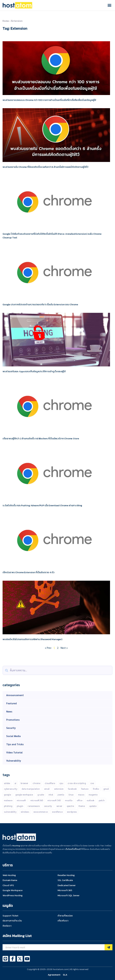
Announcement (15, 695)
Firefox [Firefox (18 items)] (96, 789)
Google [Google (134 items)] (7, 795)
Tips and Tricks (15, 744)
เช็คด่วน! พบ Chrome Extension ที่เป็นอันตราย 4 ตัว (28, 572)
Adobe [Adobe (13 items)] (7, 783)
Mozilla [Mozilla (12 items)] (69, 800)
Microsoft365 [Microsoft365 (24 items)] (37, 800)
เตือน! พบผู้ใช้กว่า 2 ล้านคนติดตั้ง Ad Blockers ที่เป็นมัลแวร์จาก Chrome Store (41, 438)
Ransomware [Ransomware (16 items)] (34, 806)
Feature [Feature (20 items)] (85, 789)
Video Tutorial (14, 752)
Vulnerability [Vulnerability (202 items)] (10, 812)
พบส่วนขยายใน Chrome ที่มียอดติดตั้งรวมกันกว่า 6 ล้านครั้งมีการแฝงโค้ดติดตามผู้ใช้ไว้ (45, 167)
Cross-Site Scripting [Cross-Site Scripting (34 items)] (77, 783)
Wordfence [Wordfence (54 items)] (57, 812)
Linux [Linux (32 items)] (71, 795)
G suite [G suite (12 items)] (41, 795)
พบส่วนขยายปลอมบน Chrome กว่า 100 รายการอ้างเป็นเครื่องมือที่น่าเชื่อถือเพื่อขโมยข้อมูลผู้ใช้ (49, 100)
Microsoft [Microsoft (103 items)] (21, 800)
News (9, 711)
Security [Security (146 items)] (48, 806)
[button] (110, 5)
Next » (64, 648)
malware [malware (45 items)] (8, 800)
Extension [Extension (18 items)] (59, 789)
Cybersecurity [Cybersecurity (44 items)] (11, 789)
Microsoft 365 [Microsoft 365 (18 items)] (54, 800)
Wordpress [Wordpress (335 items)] (72, 812)
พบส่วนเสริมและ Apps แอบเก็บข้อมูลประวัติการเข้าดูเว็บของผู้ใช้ (34, 371)
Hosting (16, 846)
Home (6, 21)
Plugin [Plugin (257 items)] (20, 806)
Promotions (13, 720)
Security (11, 728)
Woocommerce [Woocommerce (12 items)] (41, 812)
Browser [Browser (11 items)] (24, 783)
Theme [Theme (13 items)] (82, 806)
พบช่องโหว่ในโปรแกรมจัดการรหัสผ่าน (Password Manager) (32, 639)
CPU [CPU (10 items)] (61, 783)
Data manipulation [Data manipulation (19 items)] (31, 789)
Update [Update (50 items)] (93, 806)
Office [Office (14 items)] (80, 800)
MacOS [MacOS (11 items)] (81, 795)
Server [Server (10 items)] (59, 806)
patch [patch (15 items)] (102, 800)
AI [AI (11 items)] (15, 783)
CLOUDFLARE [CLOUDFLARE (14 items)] (50, 783)
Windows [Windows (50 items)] (25, 812)
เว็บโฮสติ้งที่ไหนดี (73, 849)
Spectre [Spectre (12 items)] (70, 806)
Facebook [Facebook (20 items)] (72, 789)
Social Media (13, 736)
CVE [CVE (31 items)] (92, 783)
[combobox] (57, 670)
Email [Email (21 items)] (47, 789)
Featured (11, 703)
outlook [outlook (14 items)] (91, 800)
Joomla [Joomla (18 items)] (61, 795)
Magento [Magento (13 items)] (93, 795)
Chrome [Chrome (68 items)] (36, 783)
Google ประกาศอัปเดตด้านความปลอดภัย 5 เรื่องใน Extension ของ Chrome (40, 304)
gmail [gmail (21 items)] (106, 789)
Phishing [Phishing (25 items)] (8, 806)
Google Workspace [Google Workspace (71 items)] (24, 795)
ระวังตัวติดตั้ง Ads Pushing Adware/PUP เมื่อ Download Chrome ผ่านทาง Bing (42, 505)
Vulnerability (14, 761)
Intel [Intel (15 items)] (51, 795)
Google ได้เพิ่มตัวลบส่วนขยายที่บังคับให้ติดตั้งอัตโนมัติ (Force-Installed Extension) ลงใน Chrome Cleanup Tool (52, 236)
